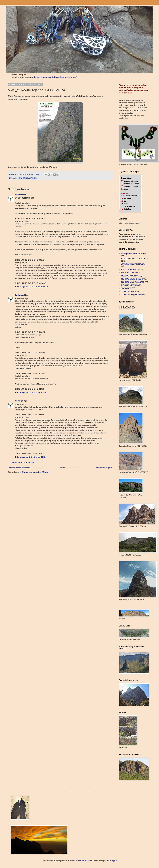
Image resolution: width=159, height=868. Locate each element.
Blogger (113, 861)
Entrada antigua (104, 468)
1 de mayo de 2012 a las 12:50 (31, 287)
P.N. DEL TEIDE (129, 273)
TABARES (126, 288)
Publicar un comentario (23, 462)
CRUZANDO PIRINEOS (133, 264)
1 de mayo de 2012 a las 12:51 (31, 392)
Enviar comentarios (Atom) (36, 472)
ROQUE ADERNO (130, 276)
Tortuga (19, 194)
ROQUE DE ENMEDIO (132, 279)
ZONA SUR (127, 291)
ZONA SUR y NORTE (132, 295)
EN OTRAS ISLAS (28, 178)
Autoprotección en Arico (134, 253)
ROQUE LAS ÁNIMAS (133, 282)
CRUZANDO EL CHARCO (134, 259)
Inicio (63, 468)
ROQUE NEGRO (129, 285)
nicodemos (81, 861)
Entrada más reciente (19, 468)
